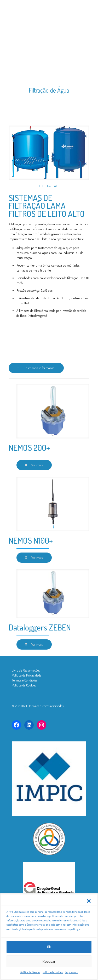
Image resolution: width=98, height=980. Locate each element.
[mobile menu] (86, 8)
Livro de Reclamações (26, 670)
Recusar (49, 969)
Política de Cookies (24, 685)
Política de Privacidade (27, 675)
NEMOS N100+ (31, 540)
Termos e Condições (25, 680)
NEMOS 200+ (29, 447)
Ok (49, 955)
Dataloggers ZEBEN (40, 627)
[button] (89, 909)
